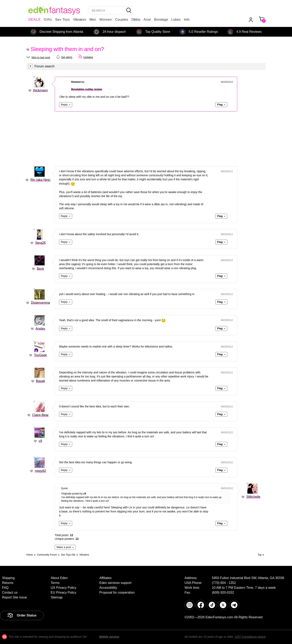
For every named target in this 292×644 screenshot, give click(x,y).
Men (93, 20)
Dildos (136, 20)
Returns (8, 583)
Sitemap (57, 597)
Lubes (176, 20)
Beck (40, 269)
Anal (147, 20)
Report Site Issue (14, 597)
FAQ (5, 588)
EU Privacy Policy (63, 592)
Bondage (161, 20)
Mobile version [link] (109, 637)
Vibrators (80, 20)
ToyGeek (40, 355)
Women (106, 20)
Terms (55, 583)
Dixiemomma (40, 303)
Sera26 (40, 243)
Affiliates (105, 578)
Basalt (40, 381)
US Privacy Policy (63, 588)
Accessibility (108, 588)
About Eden (59, 578)
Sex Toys (63, 20)
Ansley (40, 329)
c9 (40, 441)
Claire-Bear (40, 415)
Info (187, 20)
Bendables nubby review (87, 89)
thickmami (40, 90)
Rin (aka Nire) (40, 180)
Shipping (8, 578)
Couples (122, 20)
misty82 (40, 471)
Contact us (10, 592)
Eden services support (115, 583)
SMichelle (253, 497)
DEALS (34, 20)
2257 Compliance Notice (250, 637)
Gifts (48, 20)
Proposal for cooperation (117, 592)
